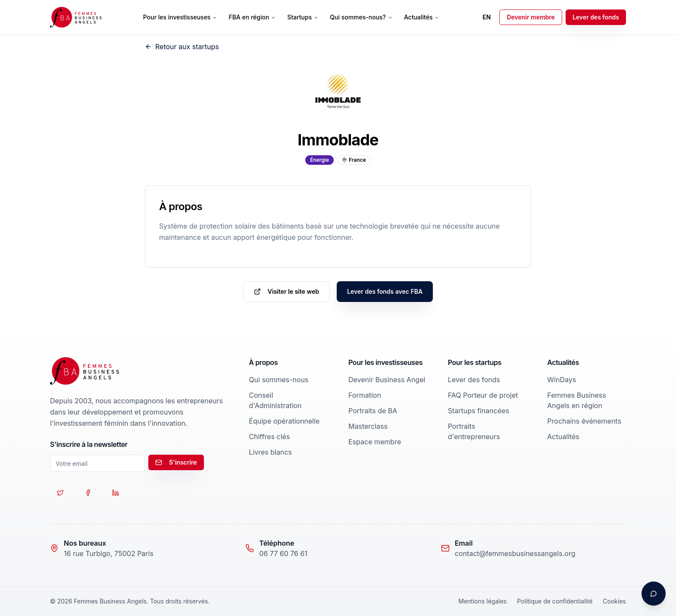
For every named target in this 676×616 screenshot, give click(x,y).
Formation (365, 395)
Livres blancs (270, 452)
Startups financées (479, 411)
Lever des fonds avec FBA (385, 291)
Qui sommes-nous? (361, 17)
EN (487, 17)
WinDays (562, 380)
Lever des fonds (596, 17)
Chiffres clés (269, 437)
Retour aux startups (182, 47)
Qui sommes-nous (279, 380)
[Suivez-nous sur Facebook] (88, 493)
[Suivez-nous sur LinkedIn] (116, 493)
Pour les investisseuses (180, 17)
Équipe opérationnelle (284, 421)
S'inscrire (176, 462)
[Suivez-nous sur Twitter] (60, 493)
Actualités (422, 17)
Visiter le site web (286, 291)
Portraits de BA (373, 411)
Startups (303, 17)
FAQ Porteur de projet (483, 395)
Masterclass (368, 426)
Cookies (614, 601)
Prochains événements (584, 421)
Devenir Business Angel (387, 380)
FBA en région (252, 17)
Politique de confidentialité (555, 601)
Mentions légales (482, 601)
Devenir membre (530, 17)
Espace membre (375, 442)
